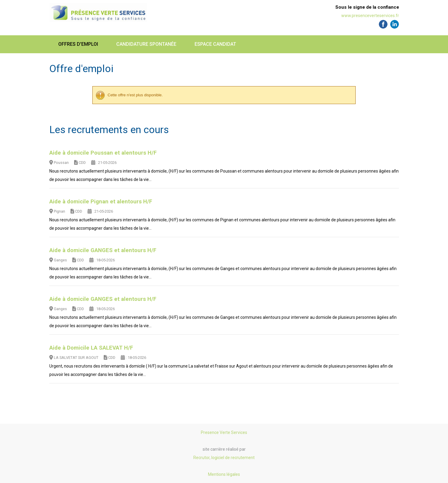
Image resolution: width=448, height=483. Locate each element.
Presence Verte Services (224, 432)
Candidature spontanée (146, 44)
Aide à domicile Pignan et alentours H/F (101, 202)
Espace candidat (215, 44)
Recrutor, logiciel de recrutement (224, 458)
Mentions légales (224, 474)
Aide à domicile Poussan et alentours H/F (103, 153)
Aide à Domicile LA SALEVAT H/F (91, 348)
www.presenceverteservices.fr (370, 16)
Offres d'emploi (78, 44)
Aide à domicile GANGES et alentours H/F (103, 250)
